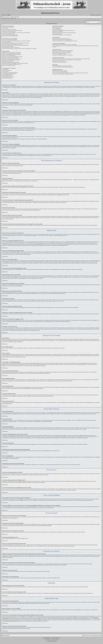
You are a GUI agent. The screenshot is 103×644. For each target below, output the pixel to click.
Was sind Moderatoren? (57, 28)
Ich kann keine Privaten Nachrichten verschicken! (61, 39)
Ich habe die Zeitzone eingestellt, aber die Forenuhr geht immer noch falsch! (15, 43)
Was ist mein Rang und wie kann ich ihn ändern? (11, 47)
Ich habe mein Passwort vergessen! (8, 34)
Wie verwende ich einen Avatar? (8, 46)
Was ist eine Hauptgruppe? (57, 34)
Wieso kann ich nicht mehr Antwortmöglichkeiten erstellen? (12, 57)
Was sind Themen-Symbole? (7, 78)
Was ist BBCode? (5, 69)
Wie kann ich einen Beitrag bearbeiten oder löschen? (11, 53)
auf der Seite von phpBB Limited (18, 603)
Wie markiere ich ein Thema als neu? (9, 66)
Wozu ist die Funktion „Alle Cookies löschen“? (10, 36)
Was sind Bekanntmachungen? (8, 75)
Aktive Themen (13, 19)
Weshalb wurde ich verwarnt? (7, 61)
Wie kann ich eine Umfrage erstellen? (9, 56)
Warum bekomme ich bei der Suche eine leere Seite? (62, 53)
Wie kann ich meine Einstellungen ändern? (10, 40)
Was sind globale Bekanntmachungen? (9, 74)
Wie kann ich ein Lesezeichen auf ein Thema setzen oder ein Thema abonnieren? (67, 60)
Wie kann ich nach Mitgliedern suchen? (59, 54)
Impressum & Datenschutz (51, 641)
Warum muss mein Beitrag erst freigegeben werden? (11, 64)
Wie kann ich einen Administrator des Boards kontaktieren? (63, 74)
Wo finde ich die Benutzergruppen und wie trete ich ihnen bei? (63, 31)
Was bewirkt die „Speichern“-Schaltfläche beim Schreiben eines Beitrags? (15, 63)
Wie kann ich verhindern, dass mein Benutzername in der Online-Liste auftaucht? (16, 41)
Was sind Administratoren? (57, 27)
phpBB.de (60, 195)
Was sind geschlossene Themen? (8, 77)
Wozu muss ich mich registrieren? (8, 27)
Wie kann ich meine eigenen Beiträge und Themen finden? (63, 55)
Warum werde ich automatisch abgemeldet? (10, 35)
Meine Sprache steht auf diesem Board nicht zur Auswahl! (12, 44)
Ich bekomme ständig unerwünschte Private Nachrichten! (62, 40)
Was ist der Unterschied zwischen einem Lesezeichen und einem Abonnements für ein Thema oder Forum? (71, 59)
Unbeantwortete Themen (6, 19)
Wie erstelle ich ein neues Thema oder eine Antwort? (11, 52)
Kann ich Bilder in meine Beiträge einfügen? (10, 73)
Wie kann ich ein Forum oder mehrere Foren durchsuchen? (63, 51)
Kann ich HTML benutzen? (7, 70)
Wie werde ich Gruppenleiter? (58, 32)
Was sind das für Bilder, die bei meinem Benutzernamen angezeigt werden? (15, 45)
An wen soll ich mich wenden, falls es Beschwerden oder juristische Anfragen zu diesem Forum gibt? (70, 73)
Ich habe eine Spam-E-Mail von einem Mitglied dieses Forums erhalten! (65, 41)
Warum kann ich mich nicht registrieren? (9, 29)
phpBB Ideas (57, 610)
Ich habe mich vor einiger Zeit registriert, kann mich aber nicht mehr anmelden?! (16, 33)
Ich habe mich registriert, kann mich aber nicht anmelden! (12, 31)
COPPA (65, 111)
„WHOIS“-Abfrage (88, 616)
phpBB (48, 639)
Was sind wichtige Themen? (7, 76)
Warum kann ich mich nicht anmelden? (9, 32)
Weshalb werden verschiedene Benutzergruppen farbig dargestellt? (64, 33)
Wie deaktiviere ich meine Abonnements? (60, 62)
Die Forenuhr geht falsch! (7, 42)
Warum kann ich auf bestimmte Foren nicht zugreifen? (12, 59)
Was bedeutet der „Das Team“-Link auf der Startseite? (62, 35)
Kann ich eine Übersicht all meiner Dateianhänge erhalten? (63, 67)
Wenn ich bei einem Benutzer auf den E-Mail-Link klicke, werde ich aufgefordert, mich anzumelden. (19, 49)
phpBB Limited (52, 195)
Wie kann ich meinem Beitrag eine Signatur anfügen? (12, 55)
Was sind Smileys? (6, 71)
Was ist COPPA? (5, 28)
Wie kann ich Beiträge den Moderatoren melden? (11, 62)
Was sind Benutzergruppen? (57, 29)
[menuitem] (10, 15)
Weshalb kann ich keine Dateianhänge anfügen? (11, 60)
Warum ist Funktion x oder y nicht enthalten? (60, 72)
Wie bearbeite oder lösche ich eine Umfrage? (10, 58)
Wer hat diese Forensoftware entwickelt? (60, 71)
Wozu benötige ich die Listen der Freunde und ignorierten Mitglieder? (65, 45)
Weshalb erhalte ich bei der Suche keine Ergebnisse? (62, 52)
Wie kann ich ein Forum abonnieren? (59, 61)
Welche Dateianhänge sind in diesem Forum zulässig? (62, 66)
